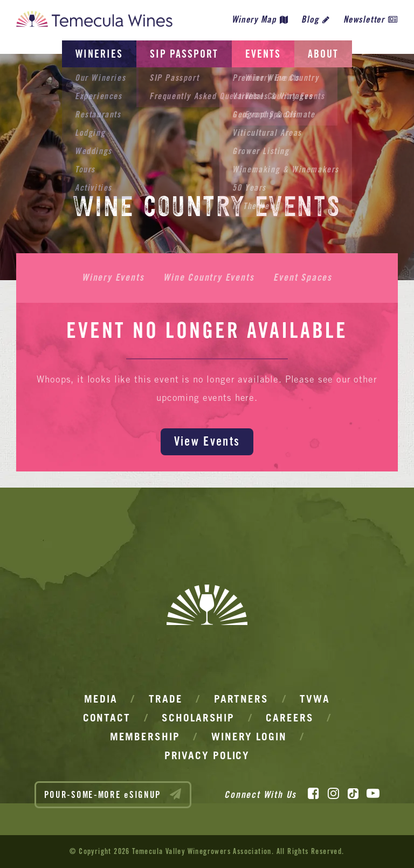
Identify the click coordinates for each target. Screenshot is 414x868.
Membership (145, 737)
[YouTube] (373, 794)
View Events (207, 441)
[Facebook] (313, 794)
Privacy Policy (207, 755)
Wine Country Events (209, 277)
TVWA (315, 699)
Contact (107, 718)
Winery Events (113, 277)
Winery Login (249, 737)
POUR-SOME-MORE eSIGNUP (113, 794)
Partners (241, 699)
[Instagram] (333, 794)
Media (101, 699)
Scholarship (198, 718)
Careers (289, 718)
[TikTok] (353, 794)
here (245, 398)
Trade (166, 699)
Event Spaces (303, 277)
